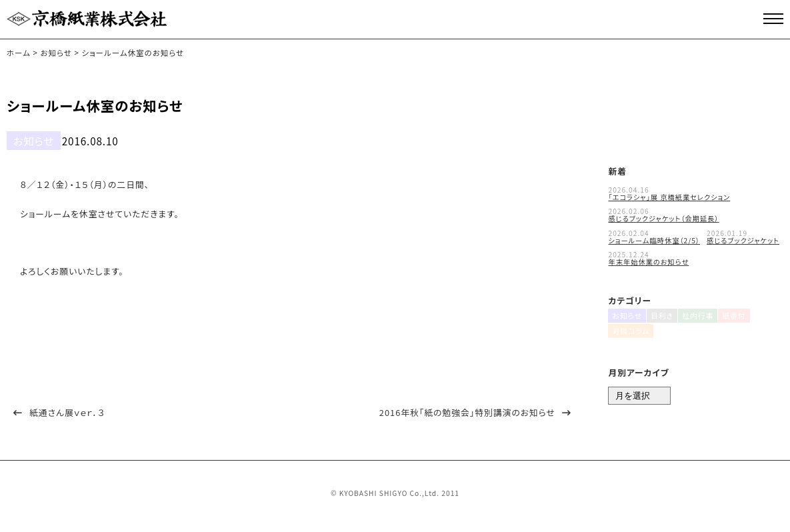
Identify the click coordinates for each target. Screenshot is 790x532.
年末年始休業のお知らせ (648, 258)
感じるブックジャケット (743, 236)
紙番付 (737, 316)
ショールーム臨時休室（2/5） (654, 236)
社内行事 (699, 316)
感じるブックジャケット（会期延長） (663, 214)
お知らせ (28, 138)
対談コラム (628, 336)
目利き (662, 316)
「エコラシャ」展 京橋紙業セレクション (669, 192)
